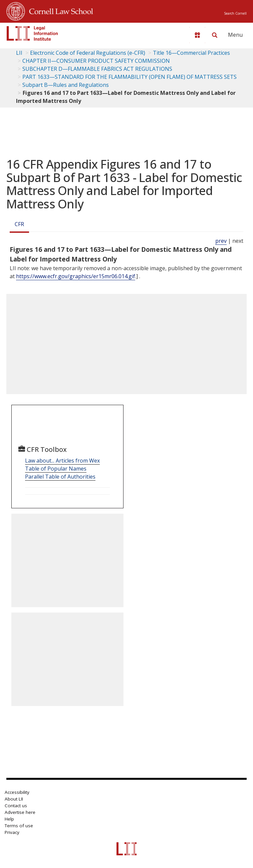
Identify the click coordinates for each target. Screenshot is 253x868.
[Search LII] (215, 35)
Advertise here (20, 812)
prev (221, 241)
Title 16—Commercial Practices (191, 53)
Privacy (12, 832)
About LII (14, 799)
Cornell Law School (59, 10)
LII (19, 53)
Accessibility (17, 792)
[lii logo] (32, 33)
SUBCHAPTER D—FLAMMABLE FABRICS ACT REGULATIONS (97, 69)
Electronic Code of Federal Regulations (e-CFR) (88, 53)
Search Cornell (235, 13)
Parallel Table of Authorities (60, 477)
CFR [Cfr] (19, 224)
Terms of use (19, 826)
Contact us (16, 806)
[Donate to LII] (197, 35)
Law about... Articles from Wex (62, 461)
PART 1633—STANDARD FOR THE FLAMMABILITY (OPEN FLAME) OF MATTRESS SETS (130, 77)
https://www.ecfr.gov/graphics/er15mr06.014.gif (76, 276)
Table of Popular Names (56, 469)
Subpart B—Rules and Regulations (66, 85)
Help (9, 819)
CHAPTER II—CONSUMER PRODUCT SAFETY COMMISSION (96, 61)
